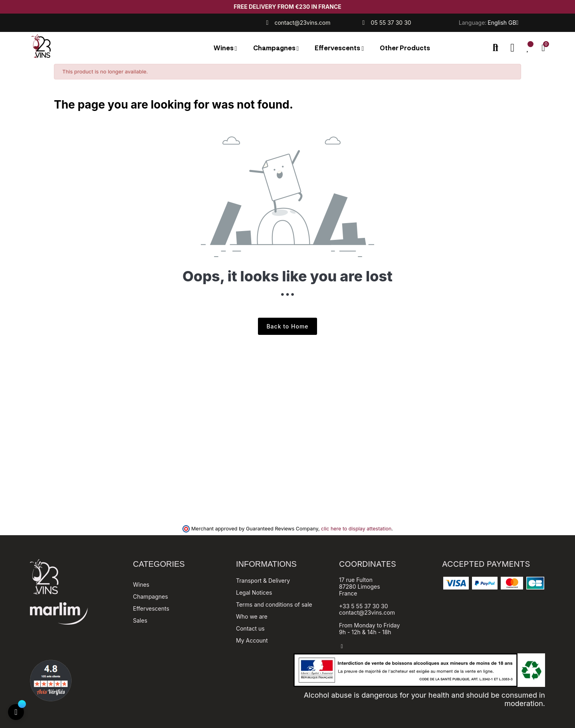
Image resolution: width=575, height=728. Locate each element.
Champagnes (151, 596)
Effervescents (151, 608)
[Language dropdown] (503, 23)
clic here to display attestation (356, 529)
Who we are (252, 616)
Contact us (250, 628)
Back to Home (287, 326)
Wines (141, 585)
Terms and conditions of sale (274, 604)
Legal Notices (254, 592)
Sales (140, 620)
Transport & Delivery (263, 581)
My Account (252, 640)
